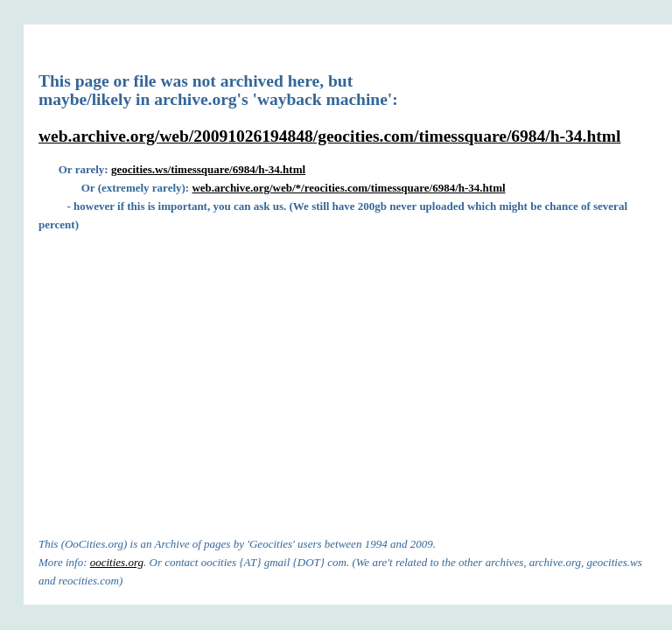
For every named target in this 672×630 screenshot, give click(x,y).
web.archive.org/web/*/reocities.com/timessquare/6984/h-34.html (348, 188)
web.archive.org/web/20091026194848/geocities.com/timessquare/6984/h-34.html (329, 136)
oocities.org (117, 562)
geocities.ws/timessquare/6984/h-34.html (208, 169)
